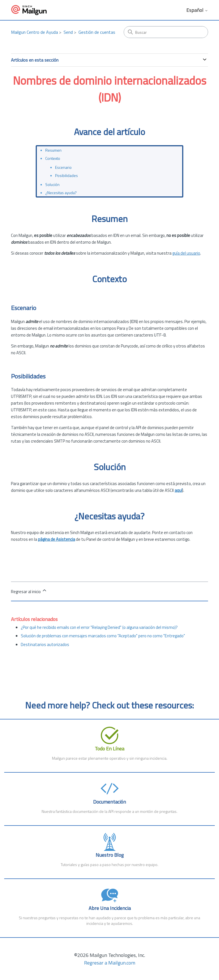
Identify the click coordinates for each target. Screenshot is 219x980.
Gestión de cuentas (97, 32)
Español (197, 10)
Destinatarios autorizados (45, 644)
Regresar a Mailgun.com (110, 963)
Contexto (53, 158)
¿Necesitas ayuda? (61, 193)
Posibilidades (66, 175)
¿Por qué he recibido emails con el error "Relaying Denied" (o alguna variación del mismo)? (99, 627)
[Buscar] (166, 32)
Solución (52, 184)
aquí (178, 490)
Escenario (63, 167)
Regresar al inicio (29, 591)
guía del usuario (186, 253)
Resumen (53, 150)
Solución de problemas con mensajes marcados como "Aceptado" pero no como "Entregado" (103, 636)
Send (68, 32)
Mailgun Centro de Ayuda (34, 32)
